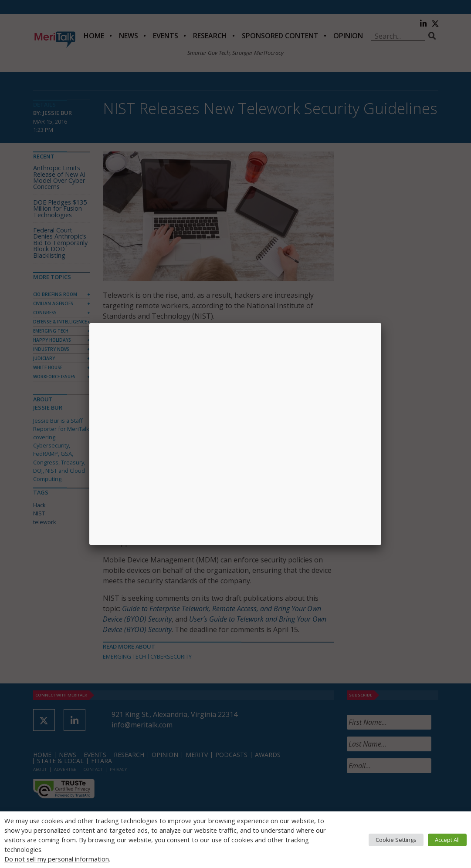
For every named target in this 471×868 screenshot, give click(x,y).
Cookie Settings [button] (396, 840)
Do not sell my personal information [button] (57, 859)
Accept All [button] (447, 840)
